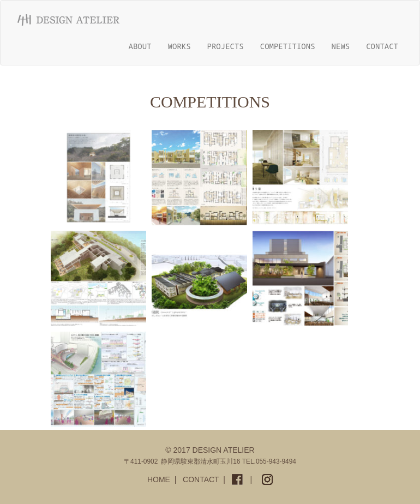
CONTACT (382, 46)
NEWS (341, 46)
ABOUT (140, 46)
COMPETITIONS (288, 46)
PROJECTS (226, 46)
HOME (159, 479)
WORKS (179, 46)
